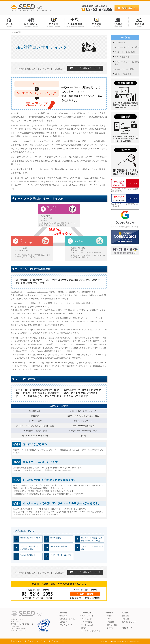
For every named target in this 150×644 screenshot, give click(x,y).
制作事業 (110, 613)
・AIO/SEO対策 (86, 622)
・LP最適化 (109, 622)
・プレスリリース (65, 625)
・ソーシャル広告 (87, 625)
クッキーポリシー (60, 641)
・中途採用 (125, 619)
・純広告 (83, 628)
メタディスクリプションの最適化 (92, 548)
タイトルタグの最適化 (59, 546)
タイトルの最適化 (122, 57)
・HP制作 (109, 616)
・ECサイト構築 (111, 625)
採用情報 (125, 613)
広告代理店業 (86, 613)
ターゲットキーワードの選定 (127, 47)
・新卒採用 (125, 616)
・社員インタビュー (128, 622)
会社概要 (63, 613)
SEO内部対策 (56, 538)
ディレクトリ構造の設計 (125, 52)
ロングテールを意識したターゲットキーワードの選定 (92, 539)
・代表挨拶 (63, 616)
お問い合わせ (127, 628)
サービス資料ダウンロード (85, 68)
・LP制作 (108, 619)
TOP (12, 32)
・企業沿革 (63, 622)
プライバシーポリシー (38, 641)
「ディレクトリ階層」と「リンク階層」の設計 (31, 548)
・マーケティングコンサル (90, 631)
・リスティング (86, 619)
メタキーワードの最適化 (125, 69)
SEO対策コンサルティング (30, 538)
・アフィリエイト (87, 616)
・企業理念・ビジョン (67, 619)
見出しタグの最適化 (28, 555)
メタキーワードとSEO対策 (61, 555)
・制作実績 (109, 628)
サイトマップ (18, 641)
